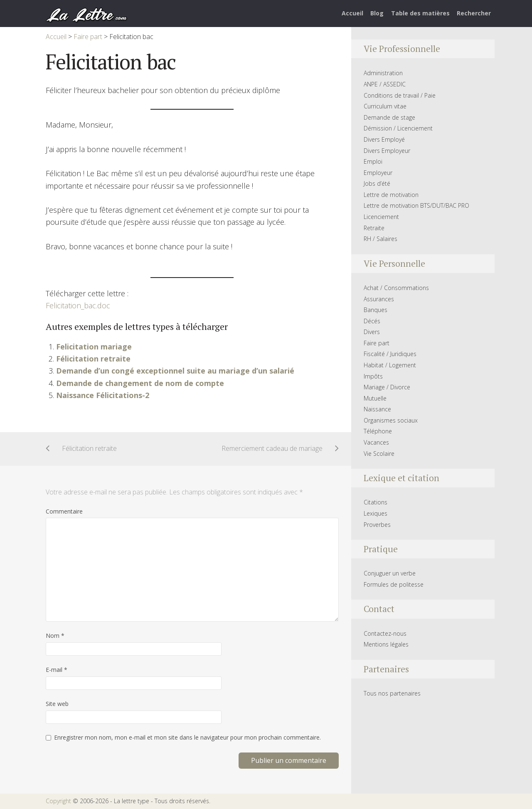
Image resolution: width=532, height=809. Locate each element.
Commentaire (64, 511)
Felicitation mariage (94, 347)
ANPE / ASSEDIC (385, 84)
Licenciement (381, 217)
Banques (376, 310)
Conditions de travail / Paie (400, 95)
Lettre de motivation (391, 195)
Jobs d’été (377, 183)
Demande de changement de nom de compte (140, 383)
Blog (377, 13)
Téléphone (378, 431)
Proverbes (377, 525)
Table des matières (420, 13)
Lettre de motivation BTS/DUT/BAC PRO (416, 205)
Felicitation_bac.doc (78, 305)
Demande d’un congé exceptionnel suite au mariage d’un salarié (175, 371)
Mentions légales (386, 644)
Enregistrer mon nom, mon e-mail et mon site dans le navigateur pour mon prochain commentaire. (187, 737)
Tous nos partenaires (392, 693)
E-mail (57, 670)
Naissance (377, 409)
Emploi (373, 161)
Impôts (373, 376)
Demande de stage (389, 117)
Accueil (352, 13)
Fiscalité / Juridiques (390, 354)
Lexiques (376, 513)
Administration (383, 73)
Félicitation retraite (93, 359)
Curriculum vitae (385, 106)
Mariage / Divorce (387, 387)
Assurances (379, 299)
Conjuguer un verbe (390, 573)
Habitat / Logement (390, 365)
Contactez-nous (385, 633)
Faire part (377, 343)
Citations (376, 502)
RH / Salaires (381, 239)
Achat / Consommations (396, 288)
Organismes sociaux (391, 420)
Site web (57, 704)
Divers (372, 332)
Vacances (376, 442)
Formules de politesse (394, 584)
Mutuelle (375, 398)
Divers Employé (384, 139)
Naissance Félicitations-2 (103, 395)
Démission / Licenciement (398, 128)
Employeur (378, 173)
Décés (372, 321)
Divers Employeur (387, 151)
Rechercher (474, 13)
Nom (55, 636)
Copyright (58, 801)
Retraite (374, 228)
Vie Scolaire (379, 454)
